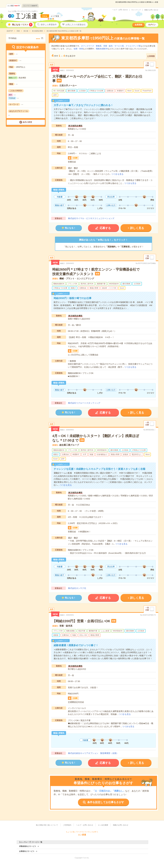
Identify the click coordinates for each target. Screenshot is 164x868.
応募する (105, 228)
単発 (81, 49)
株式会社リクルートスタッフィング (84, 403)
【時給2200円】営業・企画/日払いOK (81, 621)
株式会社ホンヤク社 (77, 588)
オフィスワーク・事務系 (91, 46)
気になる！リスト (22, 25)
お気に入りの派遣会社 (76, 25)
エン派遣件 (14, 6)
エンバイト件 (30, 6)
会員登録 (138, 25)
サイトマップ (136, 10)
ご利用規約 (67, 825)
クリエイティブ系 (133, 46)
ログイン (152, 25)
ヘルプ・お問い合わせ (120, 10)
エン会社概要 (103, 825)
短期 (76, 49)
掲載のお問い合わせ (151, 10)
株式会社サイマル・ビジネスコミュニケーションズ (91, 218)
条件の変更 (27, 122)
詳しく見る (137, 228)
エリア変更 (55, 16)
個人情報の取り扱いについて (47, 825)
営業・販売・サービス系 (114, 46)
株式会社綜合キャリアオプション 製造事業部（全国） (93, 753)
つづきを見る (117, 174)
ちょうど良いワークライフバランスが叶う (23, 11)
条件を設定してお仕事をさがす (106, 802)
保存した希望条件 (49, 25)
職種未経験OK (102, 49)
